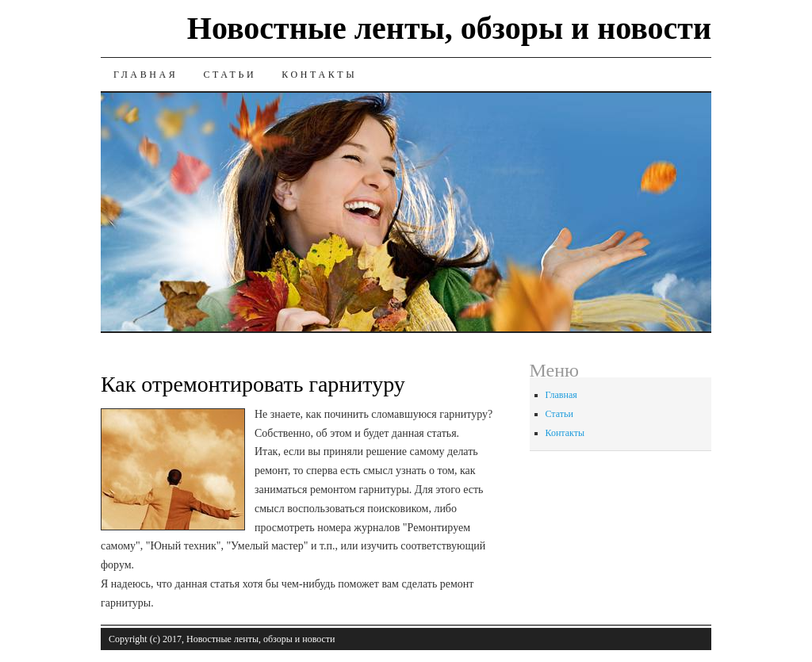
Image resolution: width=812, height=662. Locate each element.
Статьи (230, 75)
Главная (146, 75)
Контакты (319, 75)
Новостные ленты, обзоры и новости (449, 28)
